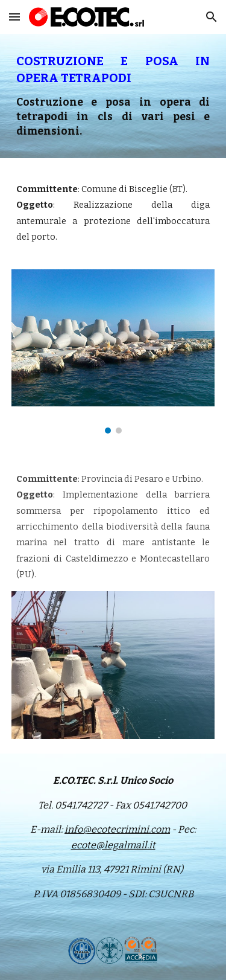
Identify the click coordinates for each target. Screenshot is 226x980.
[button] (14, 17)
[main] (113, 96)
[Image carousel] (113, 351)
